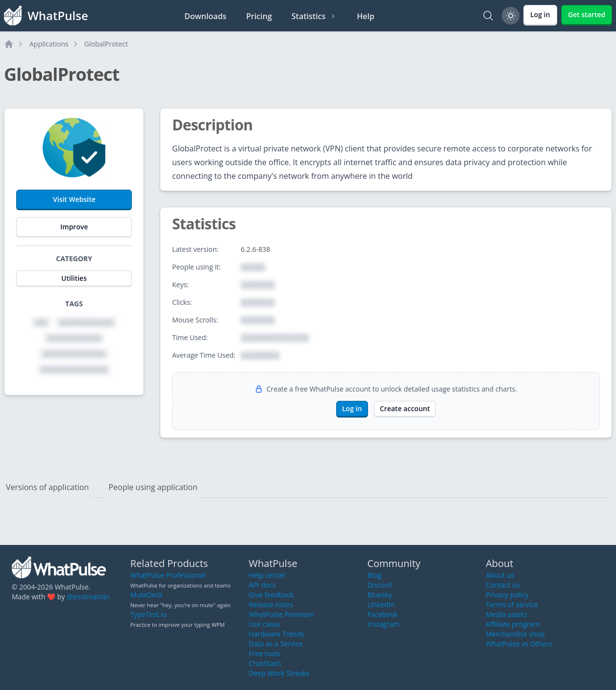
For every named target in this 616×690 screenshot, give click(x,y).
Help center (268, 575)
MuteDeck (147, 595)
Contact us (503, 585)
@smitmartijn (88, 597)
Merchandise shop (515, 634)
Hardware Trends (277, 634)
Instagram (383, 624)
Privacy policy (507, 595)
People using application (153, 487)
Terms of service (512, 604)
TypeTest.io (148, 614)
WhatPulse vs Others (519, 644)
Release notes (271, 604)
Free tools (265, 653)
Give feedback (271, 595)
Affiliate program (513, 624)
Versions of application (47, 487)
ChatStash (265, 663)
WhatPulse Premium (282, 614)
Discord (379, 585)
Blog (374, 575)
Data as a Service (276, 644)
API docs (262, 585)
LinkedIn (381, 604)
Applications (49, 44)
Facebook (382, 614)
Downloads (205, 16)
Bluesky (379, 595)
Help (366, 16)
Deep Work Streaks (279, 673)
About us (500, 575)
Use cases (265, 624)
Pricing (259, 16)
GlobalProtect (106, 44)
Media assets (506, 614)
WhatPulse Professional (168, 575)
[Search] (488, 16)
